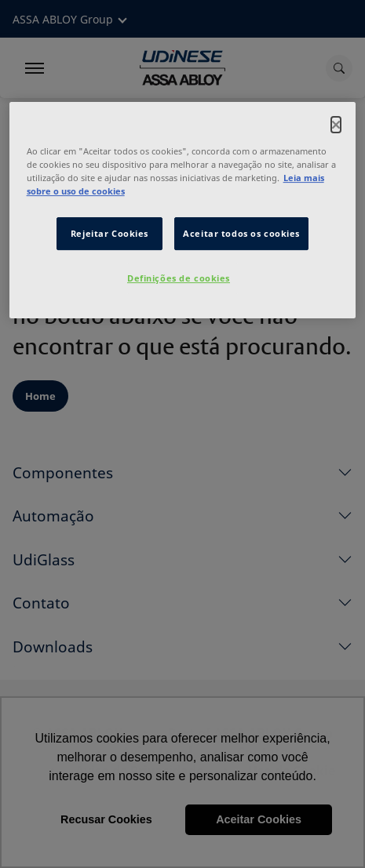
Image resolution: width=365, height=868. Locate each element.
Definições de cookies (179, 278)
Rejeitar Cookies (109, 233)
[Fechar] (336, 125)
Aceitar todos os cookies (241, 233)
